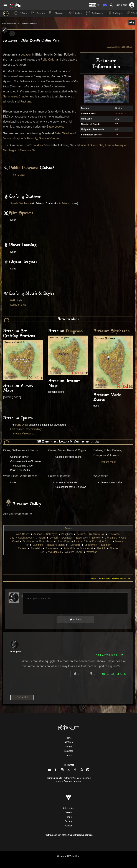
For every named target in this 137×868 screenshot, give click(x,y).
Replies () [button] (108, 674)
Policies (68, 826)
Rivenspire (75, 545)
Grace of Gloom (49, 138)
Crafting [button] (114, 13)
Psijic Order (48, 60)
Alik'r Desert (23, 534)
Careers (68, 812)
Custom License (72, 781)
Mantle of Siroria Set (90, 145)
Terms (69, 817)
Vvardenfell (55, 552)
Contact (68, 755)
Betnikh (81, 534)
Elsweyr (96, 538)
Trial (27, 145)
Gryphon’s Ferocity (25, 138)
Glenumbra (111, 538)
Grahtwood (29, 541)
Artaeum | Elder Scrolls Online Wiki (32, 41)
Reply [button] (122, 674)
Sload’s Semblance (21, 203)
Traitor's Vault (18, 175)
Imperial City (81, 541)
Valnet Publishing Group (80, 835)
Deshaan (67, 538)
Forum (69, 747)
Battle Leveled (55, 127)
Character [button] (57, 13)
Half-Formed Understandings (26, 429)
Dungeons (74, 331)
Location (26, 55)
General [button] (38, 13)
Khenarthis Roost (102, 541)
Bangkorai (67, 534)
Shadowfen (91, 545)
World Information (9, 24)
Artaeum (66, 203)
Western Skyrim (74, 552)
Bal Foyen (52, 534)
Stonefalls (36, 548)
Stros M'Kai (70, 548)
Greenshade (46, 541)
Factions (26, 101)
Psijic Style (16, 300)
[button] (94, 5)
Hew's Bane (64, 541)
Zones (68, 528)
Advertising (69, 808)
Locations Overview (29, 24)
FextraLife (50, 835)
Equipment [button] (94, 13)
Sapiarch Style (18, 305)
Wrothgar (92, 552)
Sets (58, 133)
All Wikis (69, 742)
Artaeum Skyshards (111, 331)
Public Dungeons (24, 168)
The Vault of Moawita (22, 434)
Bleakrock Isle (97, 534)
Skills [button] (76, 13)
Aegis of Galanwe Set (23, 150)
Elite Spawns (21, 213)
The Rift (101, 548)
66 (116, 129)
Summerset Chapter (16, 96)
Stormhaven (53, 548)
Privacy (68, 821)
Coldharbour (25, 538)
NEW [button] (21, 13)
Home (69, 738)
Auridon (38, 534)
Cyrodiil (54, 538)
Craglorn (41, 538)
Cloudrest (37, 145)
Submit (75, 620)
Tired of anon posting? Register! (111, 578)
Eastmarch (82, 538)
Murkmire (38, 545)
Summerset (121, 114)
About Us (68, 751)
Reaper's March (56, 545)
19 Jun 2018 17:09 (106, 655)
